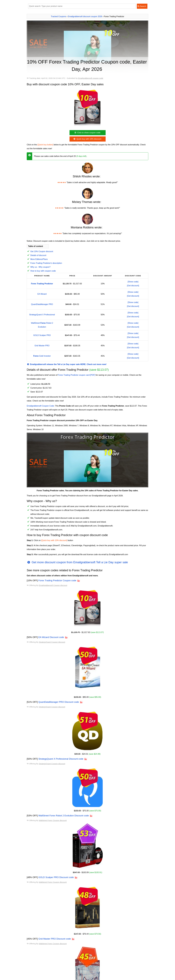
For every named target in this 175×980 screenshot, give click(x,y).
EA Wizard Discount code (51, 637)
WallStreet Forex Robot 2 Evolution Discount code (64, 816)
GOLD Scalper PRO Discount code (56, 877)
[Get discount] (133, 286)
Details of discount (38, 255)
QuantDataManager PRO (42, 304)
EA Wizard (42, 294)
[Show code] (133, 282)
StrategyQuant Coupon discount (52, 642)
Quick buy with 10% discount (87, 139)
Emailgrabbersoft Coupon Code (40, 406)
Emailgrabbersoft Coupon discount (53, 585)
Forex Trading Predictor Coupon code (57, 580)
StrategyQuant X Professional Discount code (61, 759)
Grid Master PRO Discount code (55, 939)
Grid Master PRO (42, 346)
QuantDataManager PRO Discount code (59, 702)
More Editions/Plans (39, 259)
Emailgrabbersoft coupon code (91, 78)
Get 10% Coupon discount (42, 251)
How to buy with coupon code (43, 271)
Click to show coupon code (87, 133)
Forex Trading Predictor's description (46, 263)
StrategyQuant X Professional (42, 315)
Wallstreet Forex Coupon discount (53, 820)
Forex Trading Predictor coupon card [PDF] (77, 375)
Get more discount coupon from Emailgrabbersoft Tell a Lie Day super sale (77, 562)
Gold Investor (42, 356)
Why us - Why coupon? (40, 267)
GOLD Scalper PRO (42, 335)
